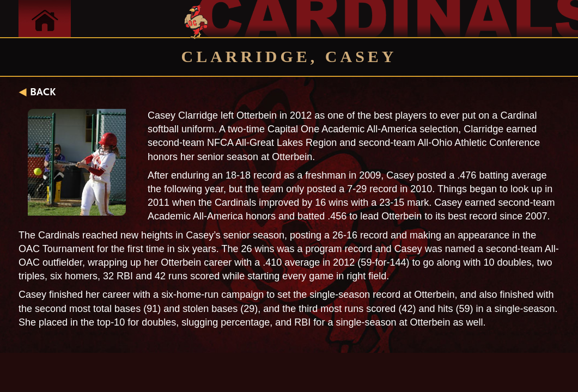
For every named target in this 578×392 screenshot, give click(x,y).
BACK (43, 92)
